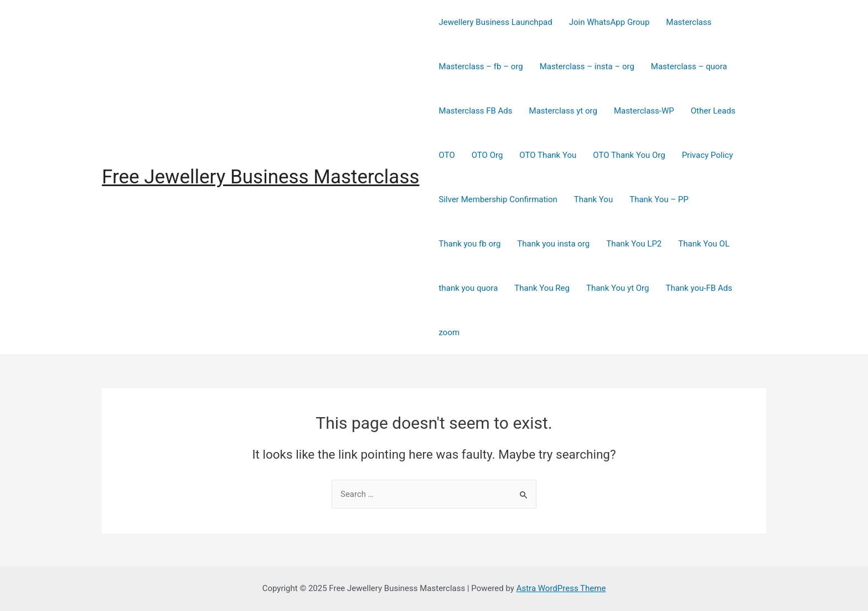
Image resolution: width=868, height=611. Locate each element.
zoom (449, 332)
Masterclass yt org (563, 111)
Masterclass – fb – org (481, 66)
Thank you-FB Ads (699, 288)
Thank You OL (704, 244)
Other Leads (713, 111)
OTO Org (487, 155)
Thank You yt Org (618, 288)
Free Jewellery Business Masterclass (261, 177)
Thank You (593, 199)
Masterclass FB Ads (476, 111)
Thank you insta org (553, 244)
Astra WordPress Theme (561, 588)
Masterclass (689, 22)
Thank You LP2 (634, 244)
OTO (447, 155)
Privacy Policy (707, 155)
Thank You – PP (659, 199)
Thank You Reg (542, 288)
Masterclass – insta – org (587, 66)
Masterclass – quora (689, 66)
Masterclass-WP (644, 111)
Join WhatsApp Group (609, 22)
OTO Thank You (548, 155)
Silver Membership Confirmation (498, 199)
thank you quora (469, 288)
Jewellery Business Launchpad (496, 22)
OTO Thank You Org (629, 155)
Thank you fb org (470, 244)
